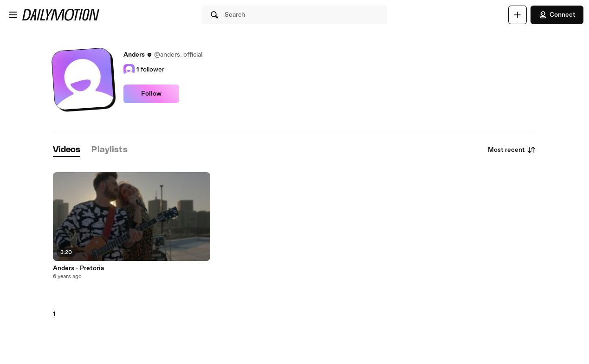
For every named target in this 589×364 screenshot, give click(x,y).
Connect (557, 15)
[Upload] (518, 15)
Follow (151, 94)
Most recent (512, 150)
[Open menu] (13, 15)
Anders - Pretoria (78, 268)
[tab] (67, 150)
